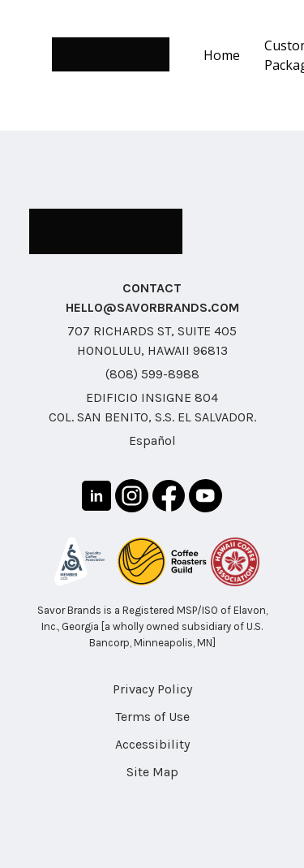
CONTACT (152, 288)
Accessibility (152, 744)
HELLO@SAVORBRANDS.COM (152, 307)
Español (152, 440)
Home (222, 55)
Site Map (152, 772)
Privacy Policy (152, 689)
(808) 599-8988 (152, 374)
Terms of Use (152, 717)
